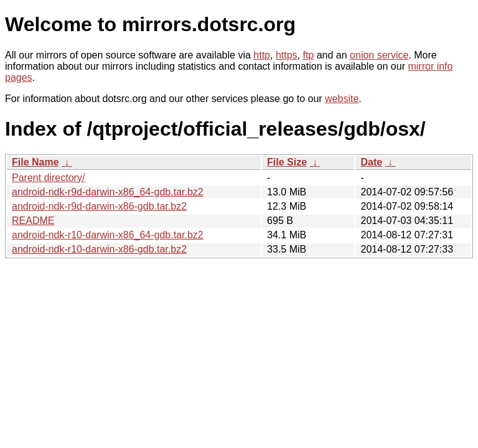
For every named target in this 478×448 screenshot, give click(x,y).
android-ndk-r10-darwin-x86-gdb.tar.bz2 (99, 249)
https (287, 55)
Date (371, 162)
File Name (35, 162)
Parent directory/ (48, 178)
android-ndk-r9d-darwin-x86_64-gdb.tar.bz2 (108, 192)
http (262, 55)
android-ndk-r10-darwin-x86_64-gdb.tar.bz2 (108, 235)
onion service (379, 55)
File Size (287, 162)
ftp (308, 55)
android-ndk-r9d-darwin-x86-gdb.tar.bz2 (99, 206)
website (342, 99)
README (33, 221)
